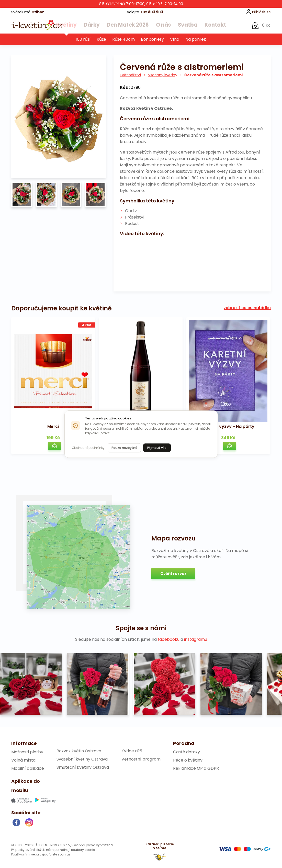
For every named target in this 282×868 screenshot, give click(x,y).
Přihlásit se (258, 12)
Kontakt (209, 25)
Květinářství (130, 75)
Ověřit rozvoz (173, 574)
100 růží (83, 40)
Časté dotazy (187, 752)
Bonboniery (152, 40)
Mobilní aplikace (28, 769)
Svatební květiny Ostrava (82, 759)
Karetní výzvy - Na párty (228, 427)
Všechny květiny (163, 75)
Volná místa (23, 760)
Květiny (72, 25)
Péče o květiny (188, 760)
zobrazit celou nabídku (247, 308)
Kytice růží (132, 751)
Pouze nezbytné (124, 448)
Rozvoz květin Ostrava (79, 751)
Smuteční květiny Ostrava (83, 768)
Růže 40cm (123, 40)
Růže (101, 40)
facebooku (169, 640)
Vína (175, 40)
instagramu (196, 640)
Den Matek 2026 (128, 25)
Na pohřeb (196, 40)
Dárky (95, 25)
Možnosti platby (27, 752)
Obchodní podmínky (88, 448)
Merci (53, 427)
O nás (161, 25)
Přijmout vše (157, 448)
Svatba (184, 25)
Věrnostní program (141, 759)
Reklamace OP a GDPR (196, 769)
